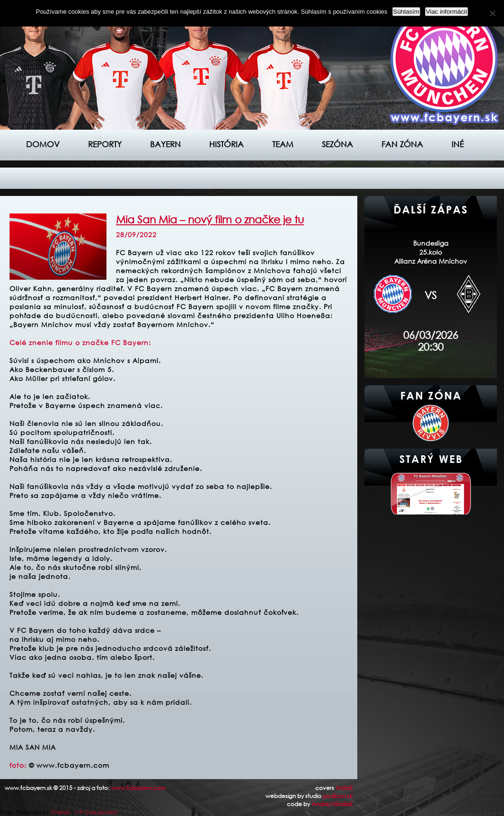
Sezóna (337, 144)
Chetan (61, 812)
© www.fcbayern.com (69, 765)
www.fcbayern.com (138, 788)
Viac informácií (447, 12)
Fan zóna (402, 144)
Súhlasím (407, 12)
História (226, 144)
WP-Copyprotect (97, 812)
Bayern (165, 144)
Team (283, 144)
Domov (43, 144)
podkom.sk (338, 796)
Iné (458, 144)
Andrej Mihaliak (332, 804)
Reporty (105, 144)
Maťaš (344, 788)
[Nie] (492, 13)
